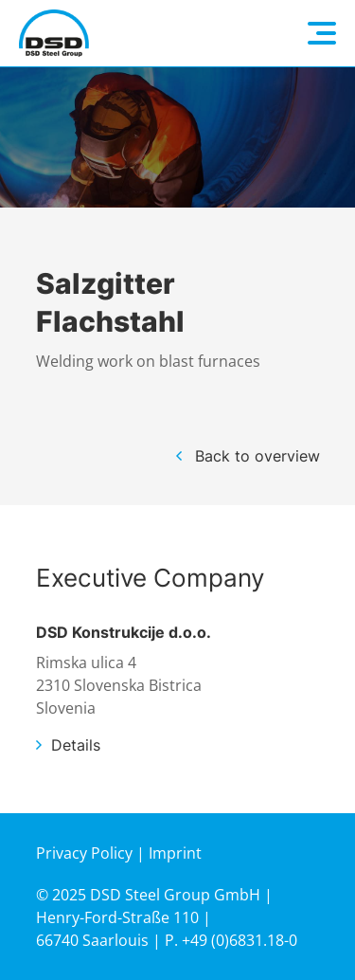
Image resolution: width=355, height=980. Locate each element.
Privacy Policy (84, 853)
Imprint (175, 853)
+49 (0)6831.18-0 (240, 940)
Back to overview (257, 456)
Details (76, 745)
